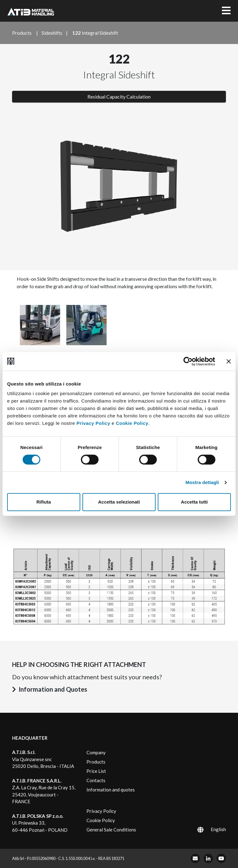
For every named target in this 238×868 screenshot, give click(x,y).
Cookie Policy (132, 423)
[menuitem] (204, 829)
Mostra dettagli (202, 482)
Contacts (96, 780)
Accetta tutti (194, 502)
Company (96, 752)
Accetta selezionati (119, 502)
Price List (96, 771)
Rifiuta (44, 502)
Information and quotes (111, 790)
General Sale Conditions (111, 830)
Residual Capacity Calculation (119, 97)
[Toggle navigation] (226, 11)
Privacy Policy (93, 423)
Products (96, 762)
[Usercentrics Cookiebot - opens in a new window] (188, 361)
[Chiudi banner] (229, 361)
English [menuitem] (218, 829)
